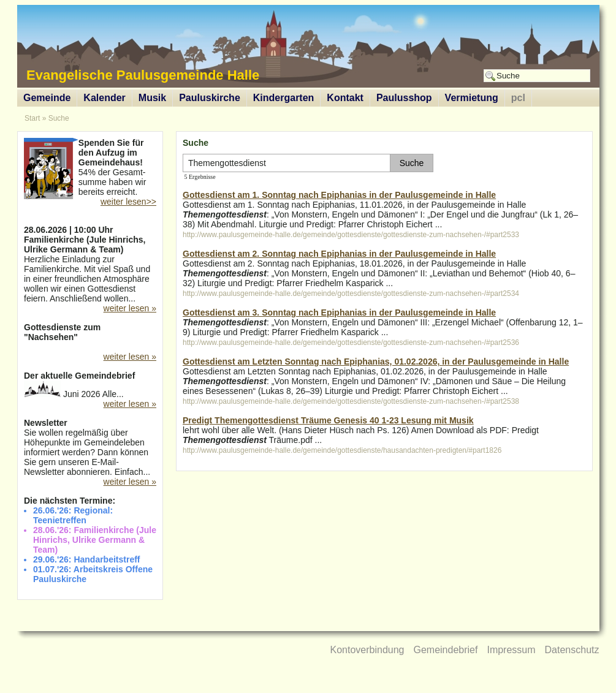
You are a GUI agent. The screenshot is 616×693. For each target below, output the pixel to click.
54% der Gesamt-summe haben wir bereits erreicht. (90, 169)
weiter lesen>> (128, 202)
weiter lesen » (130, 308)
